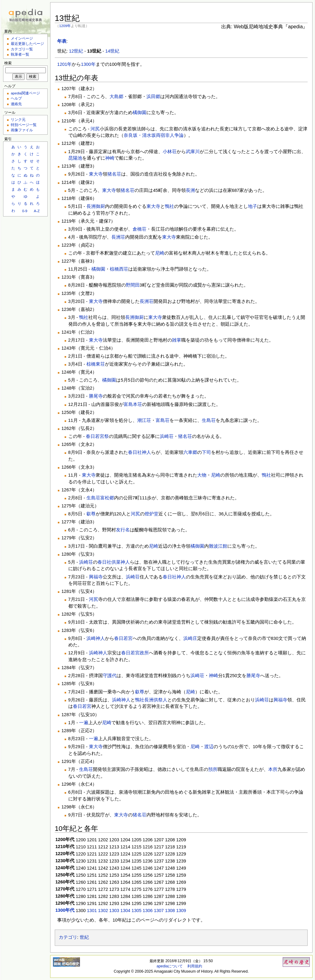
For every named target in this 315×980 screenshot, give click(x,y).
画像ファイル (22, 130)
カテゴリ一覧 (22, 49)
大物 (202, 475)
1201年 (64, 64)
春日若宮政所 (135, 653)
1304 (125, 911)
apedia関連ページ (25, 93)
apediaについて (170, 966)
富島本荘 (133, 404)
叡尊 (91, 514)
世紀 (84, 937)
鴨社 (169, 206)
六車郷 (190, 452)
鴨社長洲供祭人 (151, 700)
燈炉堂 (152, 514)
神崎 (110, 158)
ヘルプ (16, 98)
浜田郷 (153, 97)
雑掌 (177, 340)
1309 (181, 911)
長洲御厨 (96, 206)
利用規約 (195, 966)
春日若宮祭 (97, 436)
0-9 (25, 211)
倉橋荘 (140, 229)
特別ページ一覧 (24, 125)
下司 (206, 452)
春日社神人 (140, 452)
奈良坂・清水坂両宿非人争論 (154, 135)
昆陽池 (75, 158)
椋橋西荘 (119, 269)
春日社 (104, 562)
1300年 (88, 64)
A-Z (37, 211)
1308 (170, 911)
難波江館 (218, 546)
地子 (253, 206)
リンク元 (18, 119)
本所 (273, 769)
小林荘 (170, 152)
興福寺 (96, 577)
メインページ (22, 38)
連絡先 (16, 104)
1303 (114, 911)
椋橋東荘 (96, 364)
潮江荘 (144, 420)
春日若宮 (123, 638)
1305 (137, 911)
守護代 (110, 676)
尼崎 (160, 253)
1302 (103, 911)
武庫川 (193, 152)
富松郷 (107, 498)
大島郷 (116, 97)
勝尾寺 (96, 396)
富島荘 (163, 420)
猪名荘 (114, 174)
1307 (159, 911)
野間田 (133, 285)
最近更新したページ (27, 44)
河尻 (95, 129)
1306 (148, 911)
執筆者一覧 (20, 54)
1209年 (65, 26)
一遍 (84, 723)
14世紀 (112, 51)
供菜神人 (121, 562)
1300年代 (65, 910)
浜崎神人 (96, 638)
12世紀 (76, 51)
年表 (62, 41)
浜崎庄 (190, 638)
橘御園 (140, 113)
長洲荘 (118, 237)
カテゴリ (68, 937)
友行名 (123, 530)
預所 (213, 769)
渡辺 (209, 747)
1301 (92, 911)
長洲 (190, 190)
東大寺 (96, 174)
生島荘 (209, 420)
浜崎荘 (167, 436)
